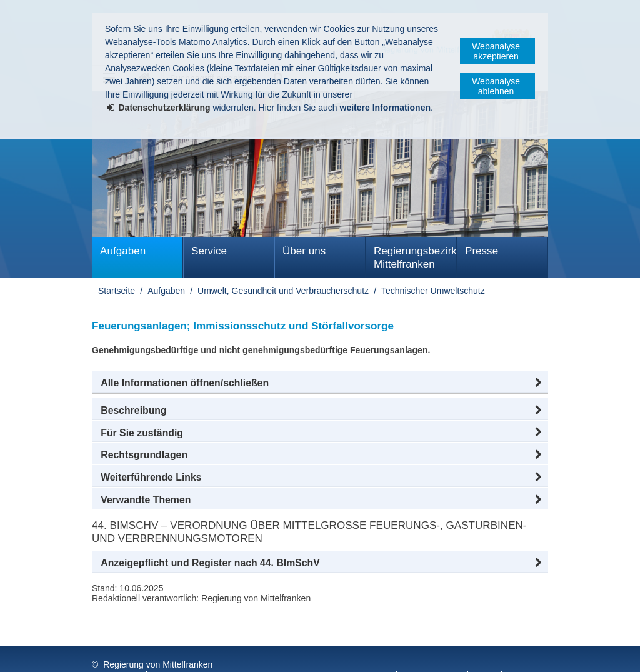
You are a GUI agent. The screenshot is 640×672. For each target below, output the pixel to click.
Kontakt (242, 653)
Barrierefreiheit (359, 653)
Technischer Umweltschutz (433, 291)
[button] (320, 383)
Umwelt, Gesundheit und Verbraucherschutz (283, 291)
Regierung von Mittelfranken (158, 639)
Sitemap (293, 653)
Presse (482, 251)
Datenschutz (182, 653)
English (422, 653)
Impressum (116, 653)
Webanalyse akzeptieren (496, 51)
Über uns (304, 251)
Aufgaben (123, 251)
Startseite (117, 291)
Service (209, 251)
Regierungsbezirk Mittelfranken (415, 258)
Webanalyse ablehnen (496, 86)
